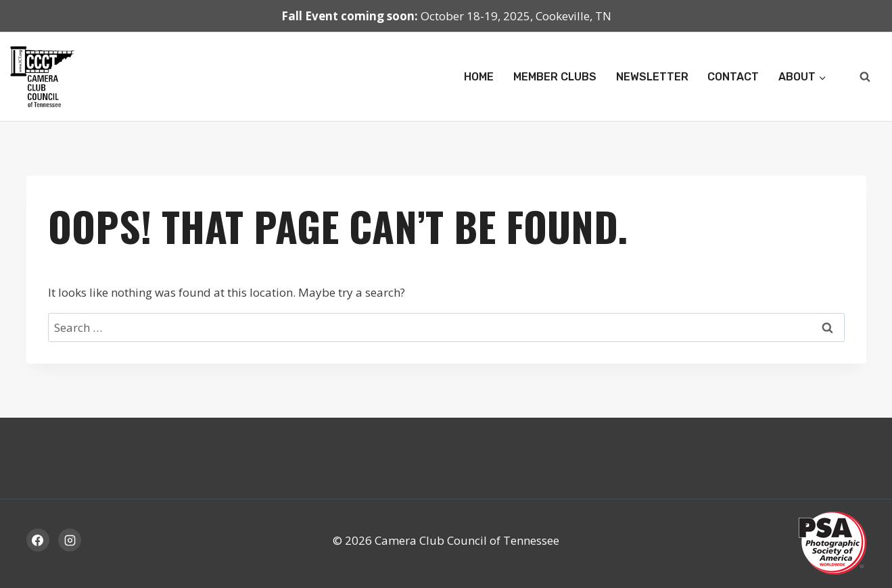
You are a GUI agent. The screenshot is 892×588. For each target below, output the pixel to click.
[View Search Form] (865, 77)
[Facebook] (38, 540)
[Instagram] (70, 540)
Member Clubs (555, 77)
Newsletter (652, 77)
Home (479, 77)
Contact (733, 77)
